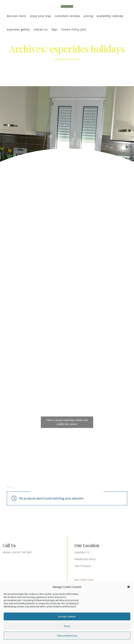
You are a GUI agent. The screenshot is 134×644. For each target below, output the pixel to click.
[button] (129, 587)
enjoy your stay (41, 16)
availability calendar (110, 16)
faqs (55, 29)
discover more (16, 16)
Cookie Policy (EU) (74, 29)
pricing (88, 16)
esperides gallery (18, 29)
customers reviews (68, 16)
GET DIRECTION (84, 580)
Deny (67, 626)
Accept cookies (67, 616)
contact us (41, 29)
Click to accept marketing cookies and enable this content (67, 422)
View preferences (67, 636)
